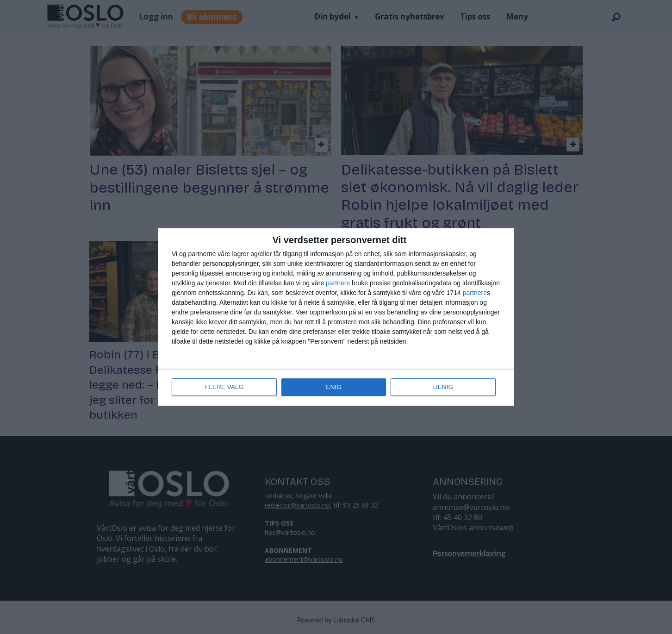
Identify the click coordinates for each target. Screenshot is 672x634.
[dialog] (336, 317)
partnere (338, 283)
